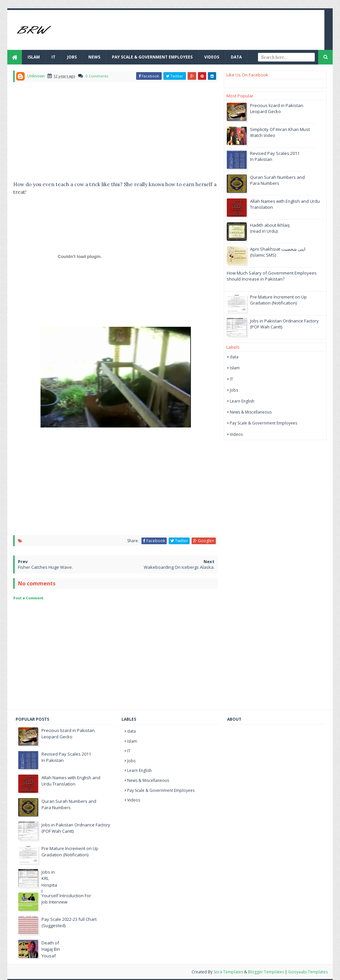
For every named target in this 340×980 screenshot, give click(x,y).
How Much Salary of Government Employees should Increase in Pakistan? (272, 276)
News (94, 57)
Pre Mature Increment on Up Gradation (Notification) (278, 300)
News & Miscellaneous (251, 412)
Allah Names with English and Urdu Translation (71, 781)
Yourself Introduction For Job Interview (66, 899)
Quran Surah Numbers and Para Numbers (277, 180)
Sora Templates (228, 972)
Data (236, 57)
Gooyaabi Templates (308, 972)
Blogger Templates (266, 972)
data (234, 357)
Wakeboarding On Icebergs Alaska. (179, 567)
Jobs (234, 390)
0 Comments (97, 76)
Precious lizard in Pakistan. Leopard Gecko (277, 108)
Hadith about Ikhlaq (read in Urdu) (270, 228)
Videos (212, 57)
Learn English (242, 401)
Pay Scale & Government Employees (152, 57)
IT (53, 57)
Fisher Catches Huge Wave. (45, 567)
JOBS (72, 57)
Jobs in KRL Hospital (49, 882)
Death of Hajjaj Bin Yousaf (51, 949)
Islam (34, 57)
